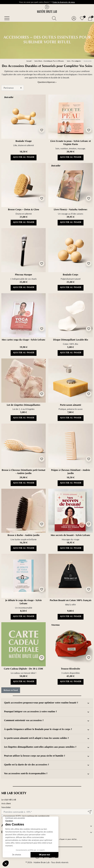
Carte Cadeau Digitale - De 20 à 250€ (23, 669)
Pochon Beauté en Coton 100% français (71, 601)
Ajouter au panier (24, 157)
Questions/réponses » (47, 82)
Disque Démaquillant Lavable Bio (71, 340)
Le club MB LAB (9, 800)
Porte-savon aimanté (71, 405)
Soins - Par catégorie (74, 61)
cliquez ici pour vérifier (68, 839)
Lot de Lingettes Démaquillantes (23, 405)
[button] (54, 18)
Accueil (29, 61)
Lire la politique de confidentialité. (36, 816)
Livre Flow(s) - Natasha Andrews (70, 210)
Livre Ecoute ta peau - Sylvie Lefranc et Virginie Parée (71, 143)
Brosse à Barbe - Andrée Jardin (23, 536)
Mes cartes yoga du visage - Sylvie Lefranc (24, 340)
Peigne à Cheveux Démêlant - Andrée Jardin (71, 472)
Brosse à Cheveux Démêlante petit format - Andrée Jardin (23, 472)
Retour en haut (11, 690)
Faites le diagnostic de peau (64, 2)
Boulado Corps (70, 275)
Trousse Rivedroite (70, 669)
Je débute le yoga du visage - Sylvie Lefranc (23, 602)
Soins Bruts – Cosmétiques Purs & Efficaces (49, 61)
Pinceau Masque (23, 275)
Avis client (6, 803)
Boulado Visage (24, 141)
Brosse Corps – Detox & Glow (24, 210)
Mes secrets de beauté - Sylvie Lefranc (70, 536)
